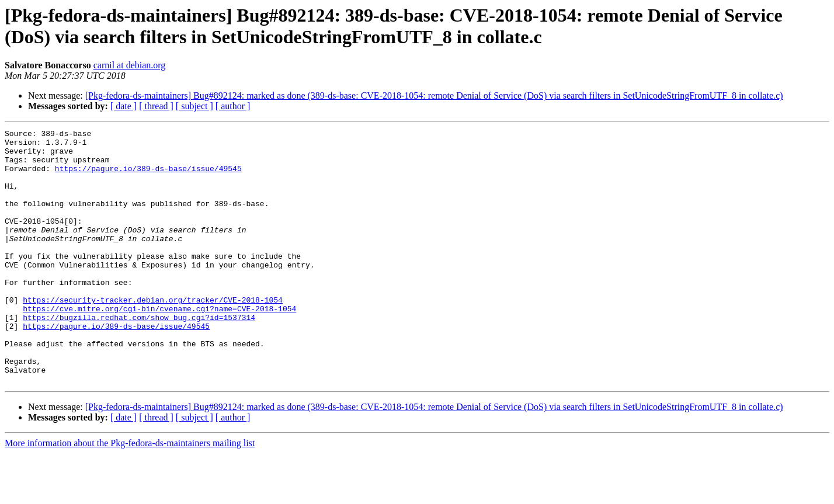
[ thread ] (156, 106)
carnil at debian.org (130, 65)
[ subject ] (194, 106)
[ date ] (124, 106)
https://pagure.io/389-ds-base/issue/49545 (148, 177)
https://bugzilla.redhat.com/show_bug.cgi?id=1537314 (139, 356)
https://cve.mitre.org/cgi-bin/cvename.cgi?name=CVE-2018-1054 (159, 345)
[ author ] (233, 106)
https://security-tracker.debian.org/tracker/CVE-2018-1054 (153, 335)
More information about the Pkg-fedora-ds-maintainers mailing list (130, 494)
